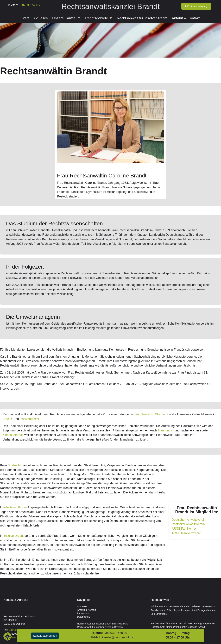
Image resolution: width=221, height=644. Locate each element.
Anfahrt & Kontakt (86, 610)
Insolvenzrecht (29, 419)
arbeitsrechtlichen (15, 507)
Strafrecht (162, 414)
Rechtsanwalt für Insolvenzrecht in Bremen (100, 627)
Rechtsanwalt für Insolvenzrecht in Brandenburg (103, 624)
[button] (8, 636)
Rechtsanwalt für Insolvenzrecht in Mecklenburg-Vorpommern (184, 623)
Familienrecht (144, 414)
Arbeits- (8, 419)
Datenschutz (84, 617)
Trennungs (165, 430)
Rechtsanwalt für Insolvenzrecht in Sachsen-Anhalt (178, 627)
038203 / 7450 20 (30, 5)
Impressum (83, 613)
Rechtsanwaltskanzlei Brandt (110, 6)
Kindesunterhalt (13, 435)
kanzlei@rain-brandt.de (121, 637)
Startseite (82, 606)
